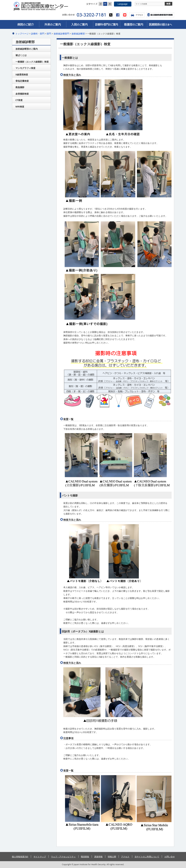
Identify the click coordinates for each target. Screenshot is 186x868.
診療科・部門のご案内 (107, 24)
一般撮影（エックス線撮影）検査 (32, 62)
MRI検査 (20, 107)
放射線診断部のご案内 (27, 49)
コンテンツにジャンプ (0, 0)
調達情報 (98, 857)
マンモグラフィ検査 (25, 68)
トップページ (22, 34)
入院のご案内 (80, 24)
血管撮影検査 (22, 94)
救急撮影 (20, 87)
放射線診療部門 (61, 34)
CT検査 (19, 100)
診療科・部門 (38, 34)
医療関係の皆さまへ (161, 24)
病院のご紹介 (26, 24)
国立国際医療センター (42, 6)
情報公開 (112, 857)
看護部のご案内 (133, 24)
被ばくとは (21, 55)
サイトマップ (40, 857)
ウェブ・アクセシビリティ (63, 857)
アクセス (137, 15)
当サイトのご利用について (147, 857)
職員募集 (85, 857)
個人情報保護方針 (20, 857)
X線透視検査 (22, 74)
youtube (125, 15)
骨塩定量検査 (22, 81)
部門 (49, 34)
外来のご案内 (53, 24)
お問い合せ (170, 857)
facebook (118, 15)
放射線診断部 (78, 34)
